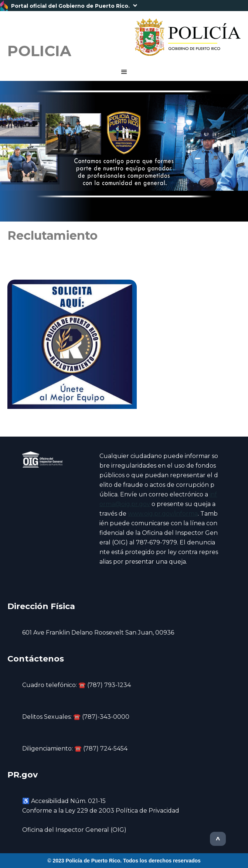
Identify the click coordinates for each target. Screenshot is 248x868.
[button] (124, 6)
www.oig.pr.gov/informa (163, 514)
